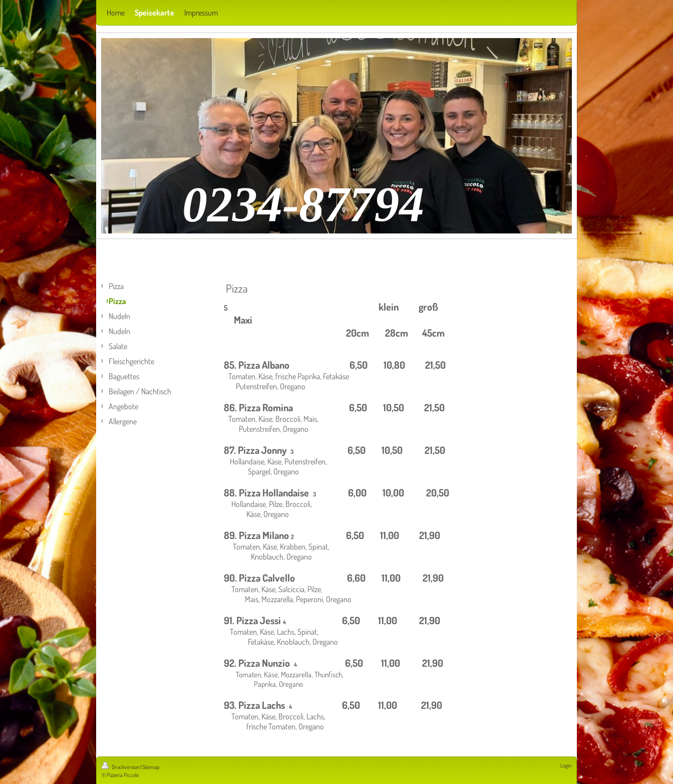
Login (566, 765)
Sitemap (151, 767)
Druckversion (121, 767)
